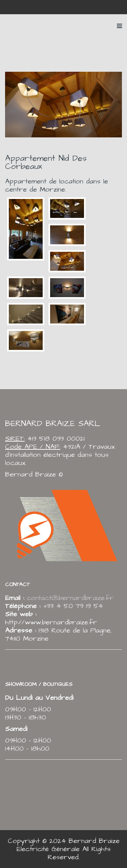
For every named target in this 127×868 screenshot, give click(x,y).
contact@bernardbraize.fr (70, 598)
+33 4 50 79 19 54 (72, 606)
